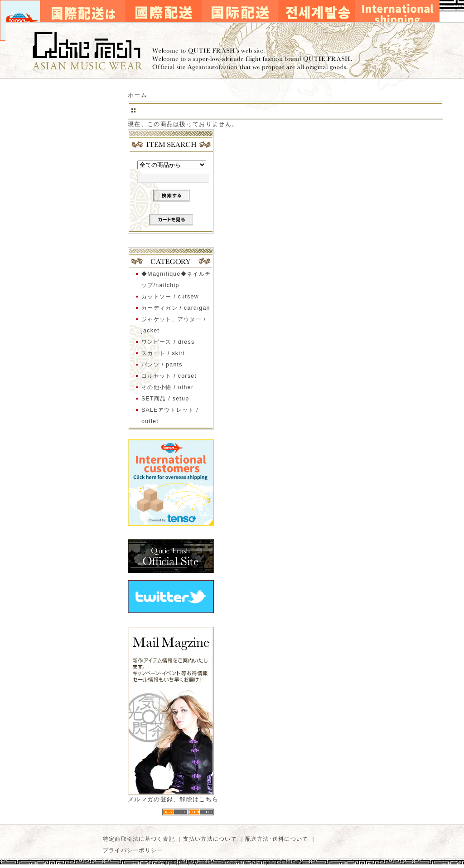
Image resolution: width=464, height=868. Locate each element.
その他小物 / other (167, 387)
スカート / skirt (163, 353)
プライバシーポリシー (133, 850)
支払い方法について (210, 839)
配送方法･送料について (277, 839)
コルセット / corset (169, 376)
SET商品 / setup (165, 399)
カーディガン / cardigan (176, 308)
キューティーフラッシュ (232, 51)
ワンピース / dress (168, 342)
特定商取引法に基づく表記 (139, 839)
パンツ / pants (162, 365)
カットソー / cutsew (170, 297)
